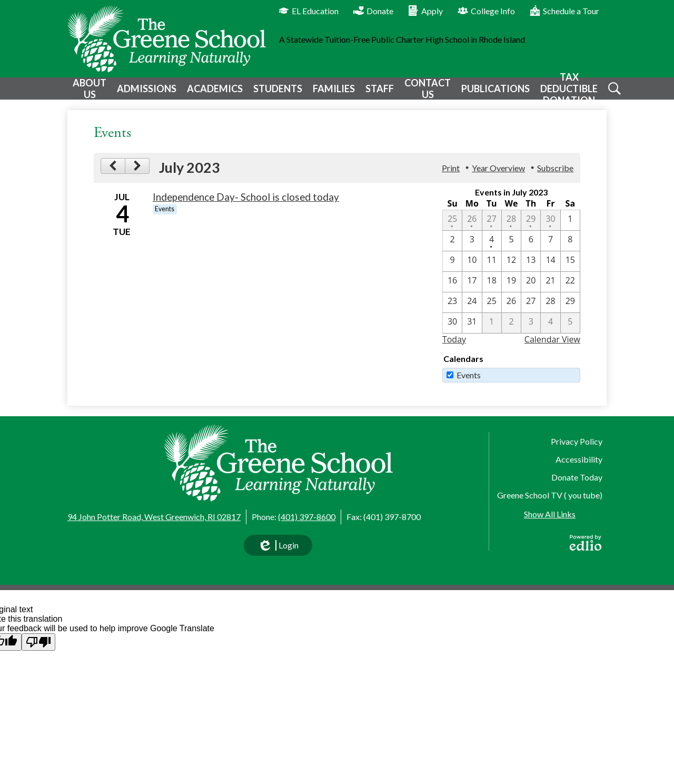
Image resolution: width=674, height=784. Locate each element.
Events (469, 383)
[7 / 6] (531, 249)
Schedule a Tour (564, 11)
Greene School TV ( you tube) (550, 495)
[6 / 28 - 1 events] (511, 228)
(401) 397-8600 (307, 517)
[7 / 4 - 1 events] (492, 249)
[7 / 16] (452, 290)
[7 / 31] (472, 331)
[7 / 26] (511, 310)
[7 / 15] (570, 269)
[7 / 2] (452, 249)
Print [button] (451, 176)
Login (278, 548)
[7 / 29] (570, 310)
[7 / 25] (492, 310)
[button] (88, 92)
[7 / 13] (531, 269)
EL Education (309, 11)
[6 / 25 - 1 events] (452, 228)
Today (454, 347)
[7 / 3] (472, 249)
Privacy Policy (577, 441)
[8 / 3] (531, 331)
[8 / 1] (492, 331)
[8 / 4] (550, 331)
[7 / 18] (492, 290)
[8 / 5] (570, 331)
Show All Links (550, 514)
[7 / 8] (570, 249)
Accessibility (579, 459)
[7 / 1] (570, 228)
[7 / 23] (452, 310)
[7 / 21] (550, 290)
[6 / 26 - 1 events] (472, 228)
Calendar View (552, 347)
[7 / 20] (531, 290)
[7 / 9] (452, 269)
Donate (373, 11)
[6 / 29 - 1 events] (531, 228)
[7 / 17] (472, 290)
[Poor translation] (38, 642)
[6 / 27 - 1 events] (492, 228)
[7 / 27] (531, 310)
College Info (486, 11)
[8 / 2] (511, 331)
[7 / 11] (492, 269)
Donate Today (577, 477)
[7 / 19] (511, 290)
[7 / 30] (452, 331)
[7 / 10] (472, 269)
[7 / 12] (511, 269)
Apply (425, 11)
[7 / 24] (472, 310)
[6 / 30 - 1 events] (550, 228)
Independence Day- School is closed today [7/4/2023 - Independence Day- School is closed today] (246, 205)
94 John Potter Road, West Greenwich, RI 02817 (154, 517)
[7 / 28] (550, 310)
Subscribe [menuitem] (555, 176)
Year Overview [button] (498, 176)
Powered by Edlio (586, 543)
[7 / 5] (511, 249)
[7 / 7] (550, 249)
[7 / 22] (570, 290)
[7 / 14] (550, 269)
